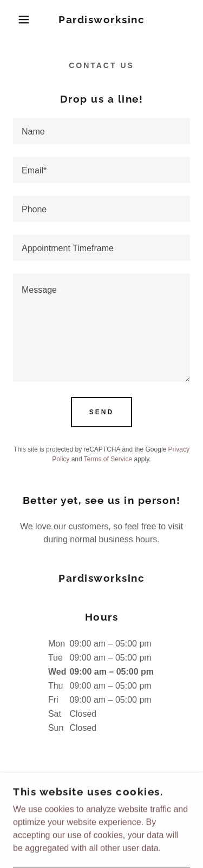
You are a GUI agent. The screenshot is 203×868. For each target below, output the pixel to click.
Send (101, 412)
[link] (101, 20)
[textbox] (101, 131)
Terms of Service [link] (108, 459)
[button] (16, 19)
